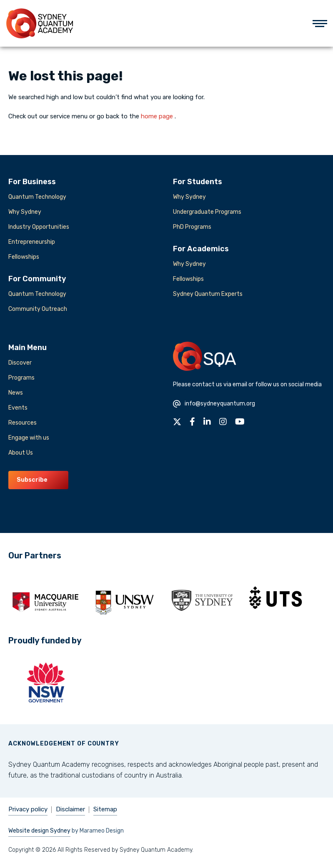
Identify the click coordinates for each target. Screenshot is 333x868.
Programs (21, 378)
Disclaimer (70, 809)
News (16, 393)
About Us (21, 453)
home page (157, 116)
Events (18, 408)
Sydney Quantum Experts (208, 294)
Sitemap (105, 809)
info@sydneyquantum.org (214, 404)
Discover (20, 363)
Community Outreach (38, 309)
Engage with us (29, 438)
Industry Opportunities (39, 227)
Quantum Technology (37, 197)
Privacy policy (28, 809)
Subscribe (32, 480)
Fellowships (24, 257)
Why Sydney (25, 212)
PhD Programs (192, 227)
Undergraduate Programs (207, 212)
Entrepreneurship (32, 242)
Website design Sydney (39, 831)
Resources (23, 423)
